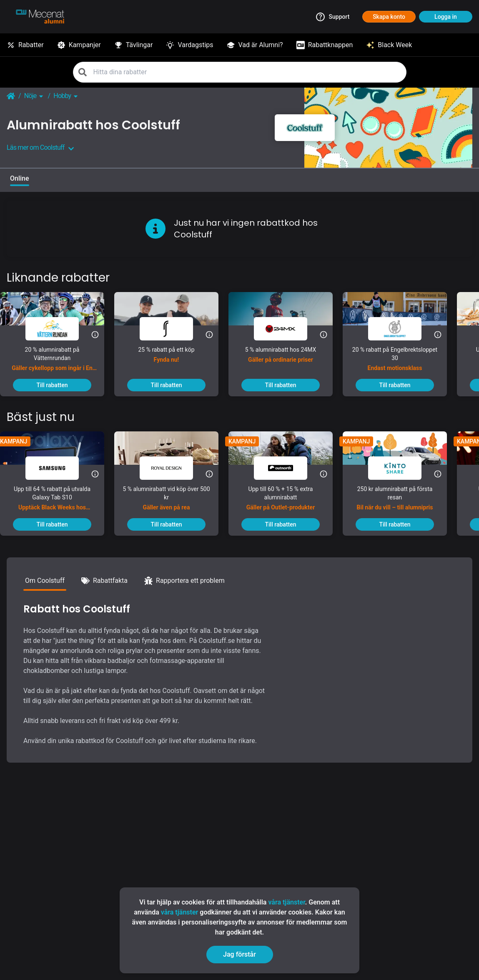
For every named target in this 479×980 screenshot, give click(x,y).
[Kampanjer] (79, 45)
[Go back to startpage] (11, 96)
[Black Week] (389, 45)
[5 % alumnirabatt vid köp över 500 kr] (173, 501)
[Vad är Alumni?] (255, 45)
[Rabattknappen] (325, 45)
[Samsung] (59, 468)
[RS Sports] (173, 329)
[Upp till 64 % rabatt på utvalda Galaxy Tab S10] (59, 501)
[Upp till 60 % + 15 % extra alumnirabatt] (287, 501)
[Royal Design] (173, 468)
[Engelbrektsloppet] (401, 329)
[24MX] (287, 329)
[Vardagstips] (189, 45)
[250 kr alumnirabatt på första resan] (401, 501)
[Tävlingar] (134, 45)
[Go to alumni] (40, 17)
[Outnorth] (287, 468)
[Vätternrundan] (59, 329)
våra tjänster (286, 902)
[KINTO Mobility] (401, 468)
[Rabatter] (25, 45)
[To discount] (59, 385)
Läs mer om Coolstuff (40, 148)
